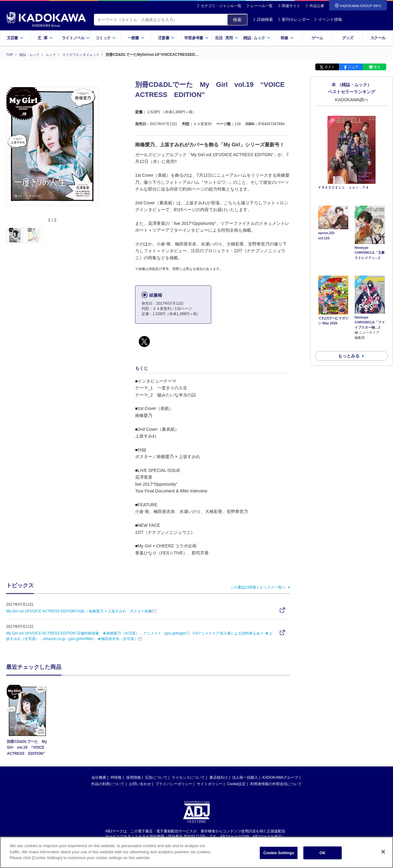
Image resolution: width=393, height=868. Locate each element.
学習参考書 (196, 38)
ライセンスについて (188, 777)
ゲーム (317, 38)
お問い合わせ (140, 784)
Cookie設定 (236, 784)
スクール (378, 38)
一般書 (136, 38)
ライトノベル (76, 38)
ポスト (330, 67)
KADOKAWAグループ (280, 777)
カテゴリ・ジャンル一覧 (221, 6)
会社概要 (99, 777)
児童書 (166, 38)
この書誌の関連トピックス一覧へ (258, 587)
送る (377, 67)
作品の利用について (108, 784)
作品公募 (317, 6)
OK (322, 853)
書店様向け (219, 777)
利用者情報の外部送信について (276, 784)
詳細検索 (263, 19)
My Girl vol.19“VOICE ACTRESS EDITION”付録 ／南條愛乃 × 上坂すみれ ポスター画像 (79, 611)
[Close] (383, 852)
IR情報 (116, 777)
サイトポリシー (210, 784)
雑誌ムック (257, 38)
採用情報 (134, 777)
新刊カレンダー (294, 19)
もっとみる (349, 323)
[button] (102, 235)
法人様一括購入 (245, 777)
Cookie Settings (279, 853)
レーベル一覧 (262, 6)
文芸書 (15, 38)
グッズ (348, 38)
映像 (287, 38)
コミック (106, 38)
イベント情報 (328, 19)
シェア (353, 67)
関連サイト (291, 6)
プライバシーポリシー (174, 784)
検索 (237, 20)
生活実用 (227, 38)
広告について (156, 777)
